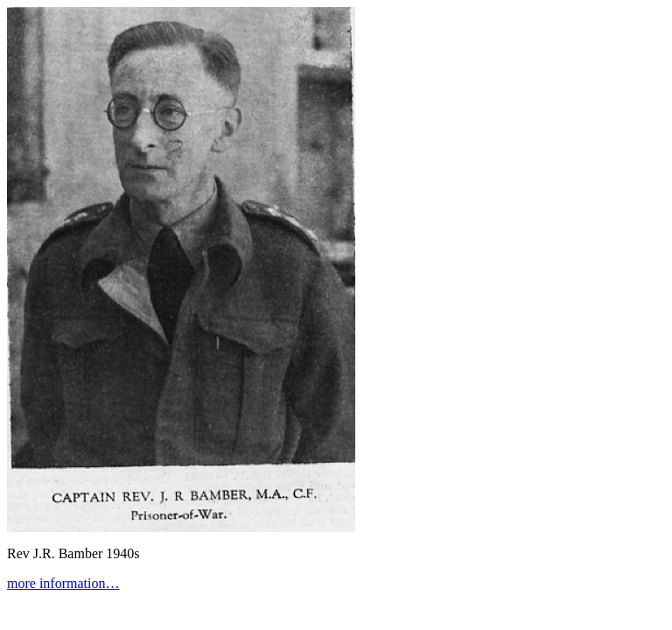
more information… (63, 583)
